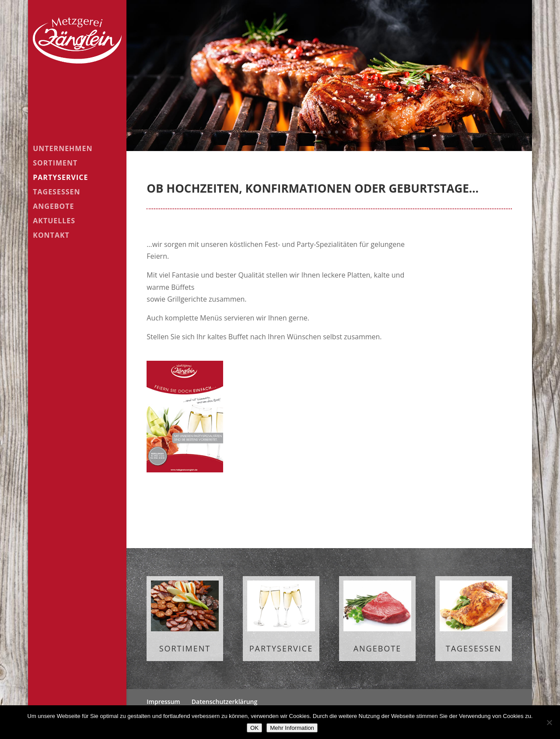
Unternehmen (63, 149)
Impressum (163, 702)
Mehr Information (292, 728)
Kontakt (51, 236)
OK (254, 728)
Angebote (53, 207)
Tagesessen (56, 193)
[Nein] (549, 722)
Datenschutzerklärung (224, 702)
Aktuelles (54, 222)
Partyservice (60, 178)
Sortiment (55, 164)
